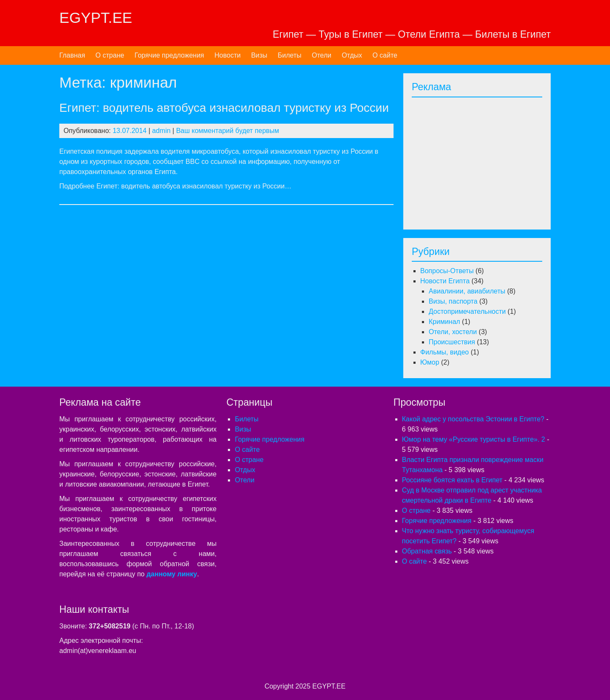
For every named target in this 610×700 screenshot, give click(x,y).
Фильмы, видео (445, 352)
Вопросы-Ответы (447, 271)
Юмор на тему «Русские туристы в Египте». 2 (474, 439)
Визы (259, 55)
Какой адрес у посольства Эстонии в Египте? (473, 419)
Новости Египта (445, 281)
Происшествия (452, 342)
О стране (110, 55)
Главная (72, 55)
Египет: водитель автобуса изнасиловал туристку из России (224, 108)
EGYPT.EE (96, 18)
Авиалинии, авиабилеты (467, 291)
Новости (227, 55)
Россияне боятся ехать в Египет (452, 480)
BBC (193, 162)
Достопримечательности (467, 311)
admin (161, 131)
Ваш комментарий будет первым (228, 131)
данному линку (172, 574)
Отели (322, 55)
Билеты (290, 55)
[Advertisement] (483, 161)
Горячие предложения (169, 55)
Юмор (430, 362)
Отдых (352, 55)
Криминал (444, 322)
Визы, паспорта (453, 301)
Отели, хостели (453, 332)
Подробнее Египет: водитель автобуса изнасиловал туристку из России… (175, 186)
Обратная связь (427, 551)
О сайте (385, 55)
